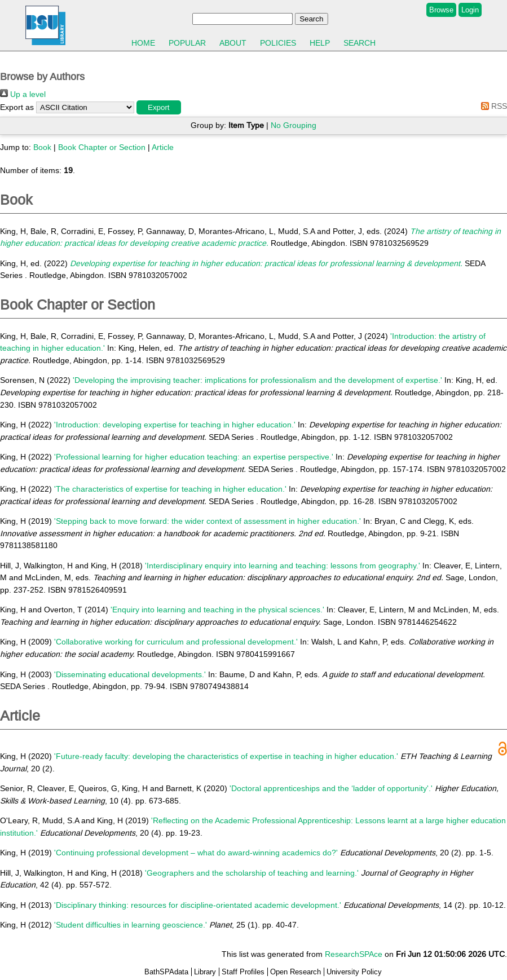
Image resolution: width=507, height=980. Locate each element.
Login (470, 10)
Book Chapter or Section (102, 147)
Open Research (296, 972)
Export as (17, 107)
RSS (492, 106)
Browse (441, 10)
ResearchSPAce (354, 954)
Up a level (23, 94)
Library (205, 972)
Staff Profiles (243, 972)
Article (163, 147)
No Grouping (294, 125)
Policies (278, 43)
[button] (159, 107)
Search (360, 43)
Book (42, 147)
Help (320, 43)
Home (143, 43)
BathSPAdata (166, 972)
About (233, 43)
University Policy (354, 972)
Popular (187, 43)
